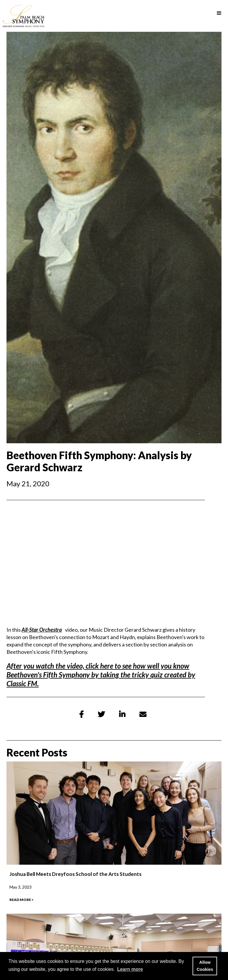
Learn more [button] (130, 969)
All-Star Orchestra (42, 630)
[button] (219, 13)
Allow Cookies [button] (205, 966)
